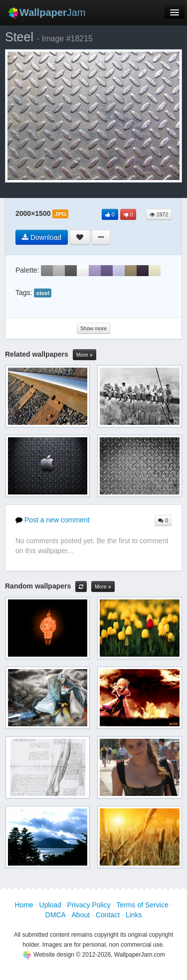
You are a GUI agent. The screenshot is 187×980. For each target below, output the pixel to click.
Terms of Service (142, 905)
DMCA (56, 915)
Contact (108, 915)
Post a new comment (53, 520)
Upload (50, 905)
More (85, 355)
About (81, 915)
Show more (93, 328)
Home (24, 905)
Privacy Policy (89, 905)
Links (134, 915)
